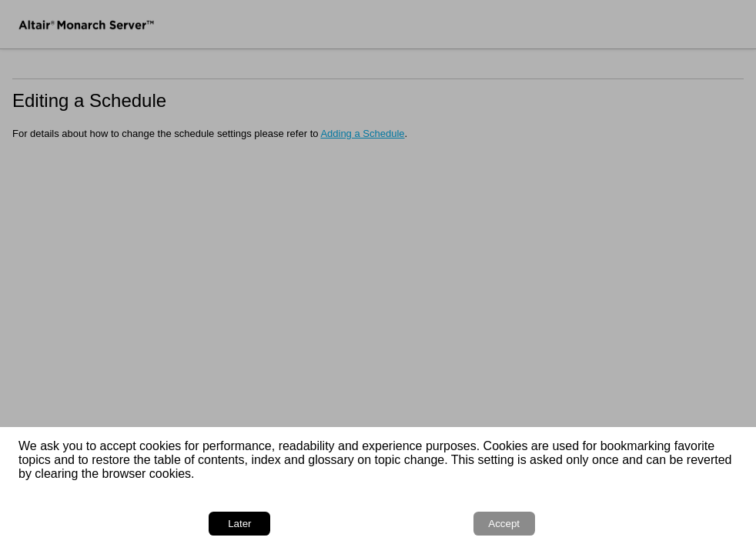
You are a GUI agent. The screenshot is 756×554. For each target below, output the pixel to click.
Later (239, 524)
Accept (504, 524)
